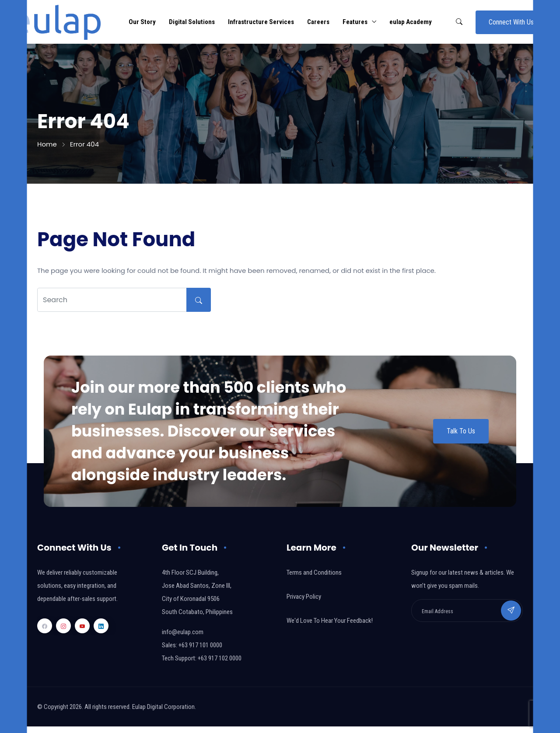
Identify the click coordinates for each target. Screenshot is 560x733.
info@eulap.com (183, 632)
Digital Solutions (192, 22)
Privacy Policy (304, 597)
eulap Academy (411, 22)
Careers (318, 22)
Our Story (142, 22)
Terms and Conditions (314, 572)
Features (355, 22)
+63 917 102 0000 (220, 658)
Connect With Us (511, 22)
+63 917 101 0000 (200, 645)
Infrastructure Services (261, 22)
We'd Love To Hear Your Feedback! (330, 621)
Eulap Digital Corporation (163, 707)
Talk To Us (461, 431)
